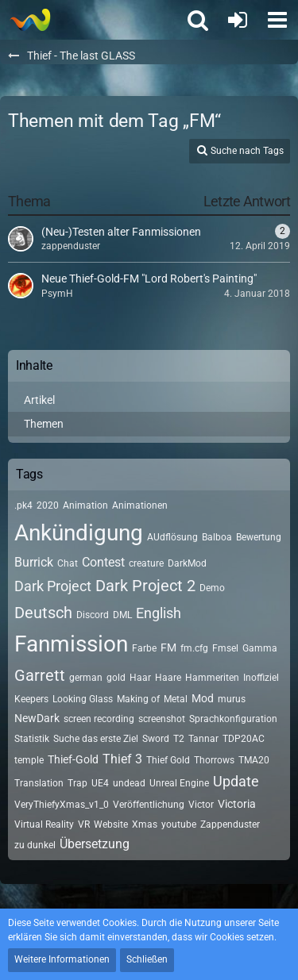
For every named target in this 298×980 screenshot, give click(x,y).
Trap (77, 783)
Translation (39, 783)
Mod (203, 698)
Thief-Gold (73, 759)
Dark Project (53, 586)
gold (116, 678)
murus (232, 699)
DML (122, 615)
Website (111, 824)
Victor (201, 805)
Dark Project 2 (145, 586)
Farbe (144, 648)
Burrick (34, 562)
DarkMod (187, 563)
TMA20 (254, 760)
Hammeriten (212, 678)
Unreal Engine (179, 783)
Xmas (145, 824)
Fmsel (225, 648)
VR (84, 824)
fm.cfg (194, 648)
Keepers (31, 699)
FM (168, 648)
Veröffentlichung (149, 805)
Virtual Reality (44, 824)
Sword (156, 739)
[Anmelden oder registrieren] (238, 20)
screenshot (162, 719)
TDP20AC (244, 739)
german (86, 678)
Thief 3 (122, 759)
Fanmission (71, 644)
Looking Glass (83, 699)
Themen (44, 424)
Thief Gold (168, 760)
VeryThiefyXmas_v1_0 (62, 805)
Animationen (140, 505)
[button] (277, 20)
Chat (68, 563)
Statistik (32, 739)
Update (236, 781)
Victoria (237, 804)
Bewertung (259, 537)
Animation (85, 505)
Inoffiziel (261, 678)
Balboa (217, 537)
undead (129, 783)
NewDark (37, 718)
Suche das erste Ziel (96, 739)
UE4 (100, 783)
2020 (48, 505)
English (159, 613)
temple (29, 760)
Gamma (260, 648)
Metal (176, 699)
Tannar (203, 739)
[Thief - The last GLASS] (30, 20)
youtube (179, 824)
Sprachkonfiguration (233, 719)
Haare (168, 678)
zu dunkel (35, 845)
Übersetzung (95, 844)
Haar (140, 678)
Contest (103, 562)
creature (146, 563)
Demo (212, 588)
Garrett (40, 675)
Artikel (39, 400)
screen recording (99, 719)
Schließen (147, 959)
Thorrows (214, 760)
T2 (179, 739)
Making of (138, 699)
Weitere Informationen (62, 959)
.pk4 (23, 505)
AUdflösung (172, 537)
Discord (93, 615)
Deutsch (43, 613)
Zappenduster (230, 824)
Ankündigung (79, 533)
